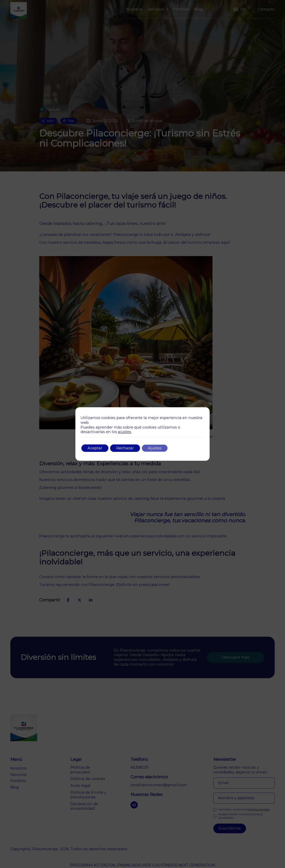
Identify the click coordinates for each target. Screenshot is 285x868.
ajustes (125, 432)
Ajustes (155, 448)
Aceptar (95, 448)
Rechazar (125, 448)
